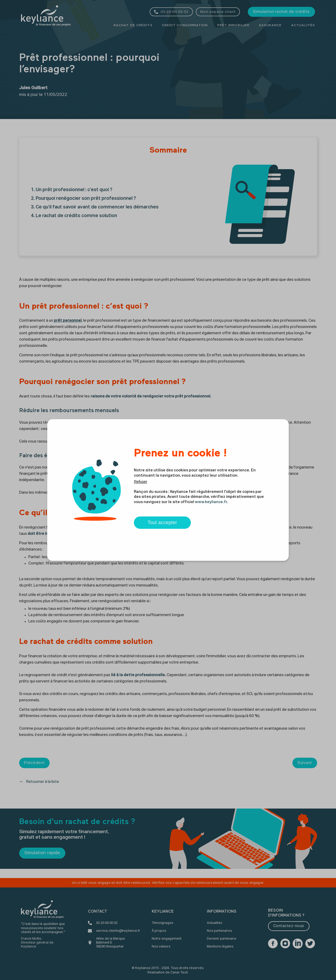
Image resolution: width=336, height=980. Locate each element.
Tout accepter (162, 523)
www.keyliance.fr (211, 502)
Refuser (140, 482)
